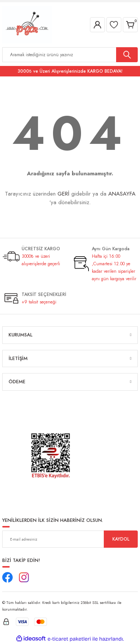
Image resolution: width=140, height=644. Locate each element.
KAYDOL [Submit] (121, 539)
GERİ (63, 194)
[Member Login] (97, 25)
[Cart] (130, 25)
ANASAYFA (122, 194)
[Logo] (27, 24)
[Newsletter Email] (70, 539)
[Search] (70, 55)
